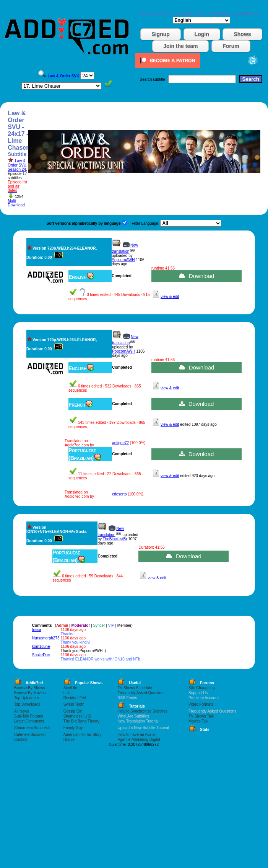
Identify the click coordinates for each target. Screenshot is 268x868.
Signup (160, 34)
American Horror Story (82, 735)
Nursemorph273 (46, 638)
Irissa (37, 630)
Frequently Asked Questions (141, 693)
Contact (21, 740)
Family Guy (73, 728)
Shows (242, 34)
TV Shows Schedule (135, 688)
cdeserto (119, 494)
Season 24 (17, 169)
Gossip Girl (73, 711)
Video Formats (201, 704)
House (69, 740)
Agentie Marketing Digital (139, 740)
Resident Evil (75, 698)
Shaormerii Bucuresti (32, 728)
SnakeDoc (41, 655)
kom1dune (41, 647)
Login (202, 34)
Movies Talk (198, 721)
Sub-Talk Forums (29, 716)
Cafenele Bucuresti (30, 735)
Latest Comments (29, 721)
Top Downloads (27, 704)
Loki (67, 693)
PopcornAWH (123, 260)
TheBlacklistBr (115, 539)
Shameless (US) (77, 716)
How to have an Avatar (136, 735)
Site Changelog (201, 688)
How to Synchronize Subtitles (142, 711)
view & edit (170, 297)
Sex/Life (70, 688)
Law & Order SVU (17, 163)
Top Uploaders (26, 698)
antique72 (120, 443)
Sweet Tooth (74, 704)
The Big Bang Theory (81, 721)
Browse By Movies (30, 693)
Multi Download (16, 203)
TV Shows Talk (201, 716)
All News (22, 711)
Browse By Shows (30, 688)
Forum (231, 46)
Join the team (180, 46)
